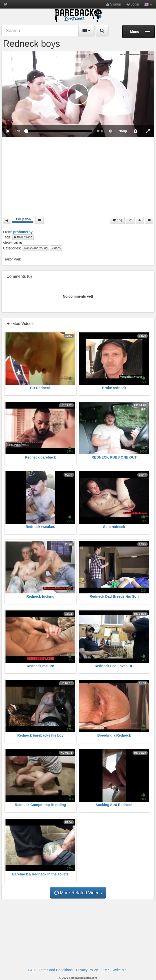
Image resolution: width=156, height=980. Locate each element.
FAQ (32, 970)
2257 (105, 970)
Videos (56, 248)
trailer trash (23, 237)
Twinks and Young (35, 248)
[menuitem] (123, 131)
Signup (113, 4)
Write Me (119, 970)
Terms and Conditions (56, 970)
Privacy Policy (87, 970)
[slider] (59, 131)
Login (133, 4)
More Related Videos (78, 893)
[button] (148, 4)
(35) (117, 220)
